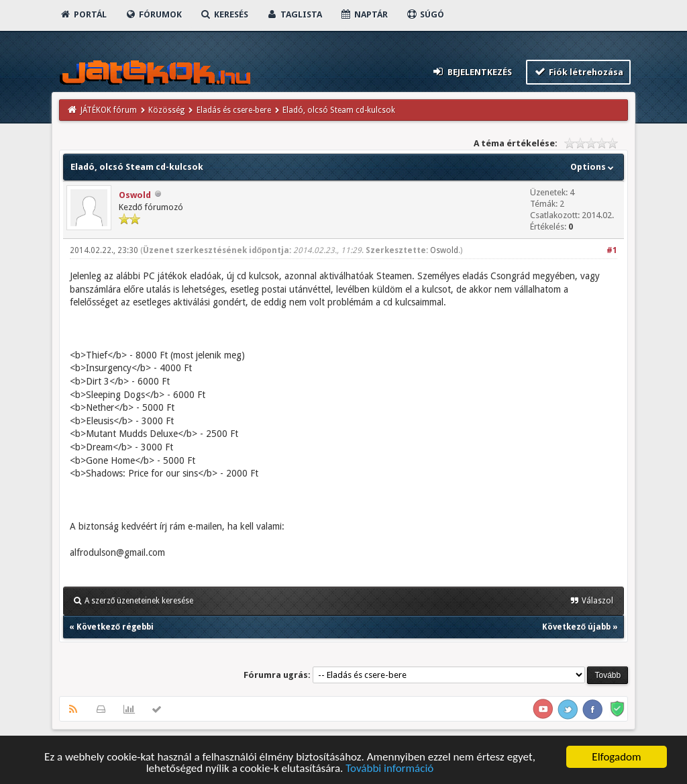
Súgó (425, 14)
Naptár (364, 14)
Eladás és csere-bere (234, 110)
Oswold (135, 195)
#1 (612, 250)
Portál (83, 14)
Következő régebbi (115, 627)
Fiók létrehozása (579, 71)
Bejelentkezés (472, 71)
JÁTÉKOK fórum (109, 110)
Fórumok (153, 14)
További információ (389, 769)
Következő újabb (576, 627)
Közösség (166, 110)
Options (593, 167)
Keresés (224, 14)
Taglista (294, 14)
